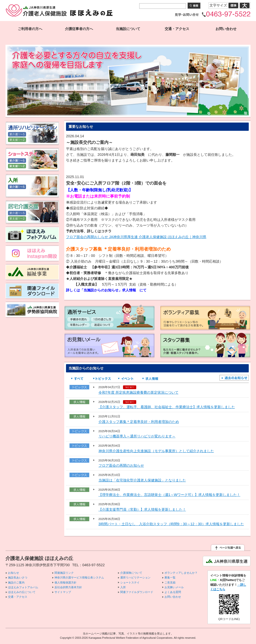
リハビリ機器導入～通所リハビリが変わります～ (137, 436)
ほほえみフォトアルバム (23, 587)
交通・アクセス (177, 29)
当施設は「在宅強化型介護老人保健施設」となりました (142, 480)
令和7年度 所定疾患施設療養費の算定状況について (138, 392)
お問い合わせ (226, 29)
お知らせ (13, 573)
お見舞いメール (174, 587)
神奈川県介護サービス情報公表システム (79, 577)
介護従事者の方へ (79, 29)
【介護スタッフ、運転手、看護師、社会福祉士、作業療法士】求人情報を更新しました (167, 407)
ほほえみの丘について (22, 592)
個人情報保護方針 (65, 582)
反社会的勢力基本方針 (68, 587)
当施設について (128, 29)
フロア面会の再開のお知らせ (121, 465)
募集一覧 (170, 577)
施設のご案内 (16, 582)
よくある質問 (173, 592)
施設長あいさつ (18, 577)
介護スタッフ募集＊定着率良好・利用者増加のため (139, 422)
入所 (123, 587)
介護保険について (131, 573)
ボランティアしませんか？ (181, 573)
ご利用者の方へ (30, 29)
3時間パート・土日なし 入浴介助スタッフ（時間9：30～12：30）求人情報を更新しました (171, 524)
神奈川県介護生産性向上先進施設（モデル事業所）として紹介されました (156, 451)
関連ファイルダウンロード (137, 592)
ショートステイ (130, 582)
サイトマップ (63, 592)
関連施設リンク (64, 573)
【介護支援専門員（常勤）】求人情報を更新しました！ (142, 509)
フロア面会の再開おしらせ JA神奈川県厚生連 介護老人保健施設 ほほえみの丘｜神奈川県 (136, 237)
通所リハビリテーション (135, 577)
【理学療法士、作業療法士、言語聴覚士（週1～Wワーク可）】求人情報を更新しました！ (169, 495)
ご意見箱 (170, 582)
